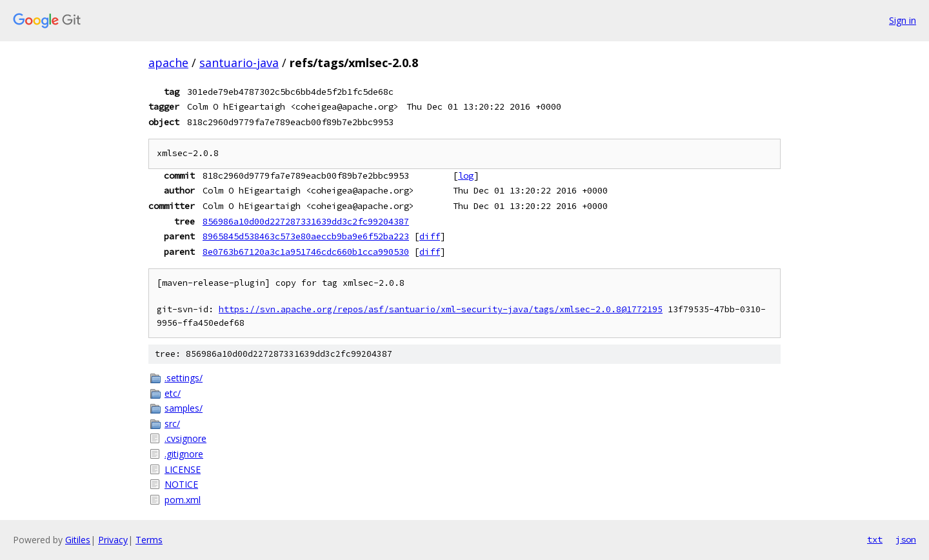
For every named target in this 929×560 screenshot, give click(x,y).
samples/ (184, 408)
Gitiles (78, 540)
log (466, 175)
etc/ (173, 393)
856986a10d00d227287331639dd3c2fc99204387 (306, 221)
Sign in (903, 20)
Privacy (113, 540)
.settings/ (184, 378)
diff (430, 236)
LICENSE (183, 469)
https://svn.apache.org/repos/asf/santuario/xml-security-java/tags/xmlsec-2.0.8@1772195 (441, 309)
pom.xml (183, 500)
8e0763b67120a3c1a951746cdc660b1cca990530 (306, 252)
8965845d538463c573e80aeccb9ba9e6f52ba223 (306, 236)
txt (875, 539)
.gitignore (184, 454)
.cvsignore (185, 438)
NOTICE (181, 484)
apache (168, 63)
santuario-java (239, 63)
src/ (172, 424)
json (906, 539)
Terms (149, 540)
